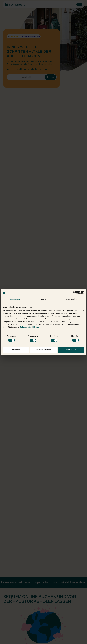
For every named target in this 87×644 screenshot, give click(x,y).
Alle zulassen (71, 350)
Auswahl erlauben (43, 350)
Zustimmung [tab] (15, 299)
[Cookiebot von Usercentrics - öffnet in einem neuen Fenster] (74, 292)
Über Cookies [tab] (72, 299)
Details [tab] (43, 299)
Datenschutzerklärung (29, 327)
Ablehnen (16, 350)
